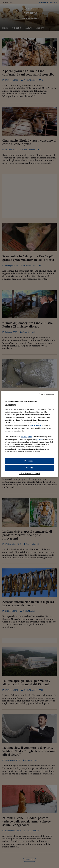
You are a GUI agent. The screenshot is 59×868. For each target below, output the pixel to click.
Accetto (30, 468)
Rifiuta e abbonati (47, 395)
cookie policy (35, 425)
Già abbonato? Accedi (29, 473)
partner (39, 440)
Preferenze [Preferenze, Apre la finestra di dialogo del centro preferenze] (30, 461)
